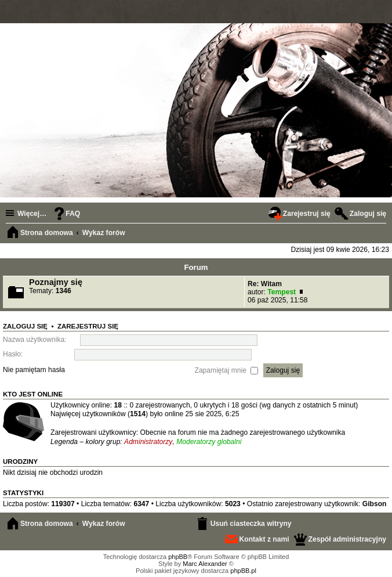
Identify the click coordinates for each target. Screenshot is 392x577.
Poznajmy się (56, 282)
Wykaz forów (104, 524)
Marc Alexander (205, 564)
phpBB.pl (243, 571)
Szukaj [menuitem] (380, 234)
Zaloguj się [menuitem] (368, 214)
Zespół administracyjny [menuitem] (347, 539)
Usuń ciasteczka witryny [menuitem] (251, 524)
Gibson (375, 504)
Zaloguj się (25, 326)
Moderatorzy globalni (209, 442)
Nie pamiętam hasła (34, 370)
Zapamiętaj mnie (227, 370)
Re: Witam (265, 284)
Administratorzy (148, 442)
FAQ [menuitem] (73, 214)
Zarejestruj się (88, 326)
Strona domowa (47, 524)
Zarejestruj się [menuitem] (307, 214)
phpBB (178, 557)
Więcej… (32, 214)
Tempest (282, 292)
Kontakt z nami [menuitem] (264, 539)
